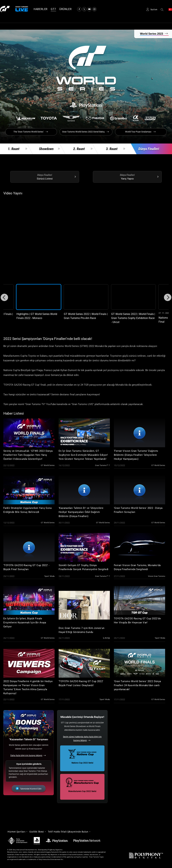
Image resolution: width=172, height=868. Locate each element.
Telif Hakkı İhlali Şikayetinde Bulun (68, 832)
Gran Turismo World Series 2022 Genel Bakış (83, 132)
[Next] (168, 297)
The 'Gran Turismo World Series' (29, 132)
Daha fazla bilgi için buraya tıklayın (26, 755)
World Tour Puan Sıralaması (138, 132)
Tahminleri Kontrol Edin (31, 789)
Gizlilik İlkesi (37, 832)
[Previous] (4, 297)
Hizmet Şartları (16, 832)
